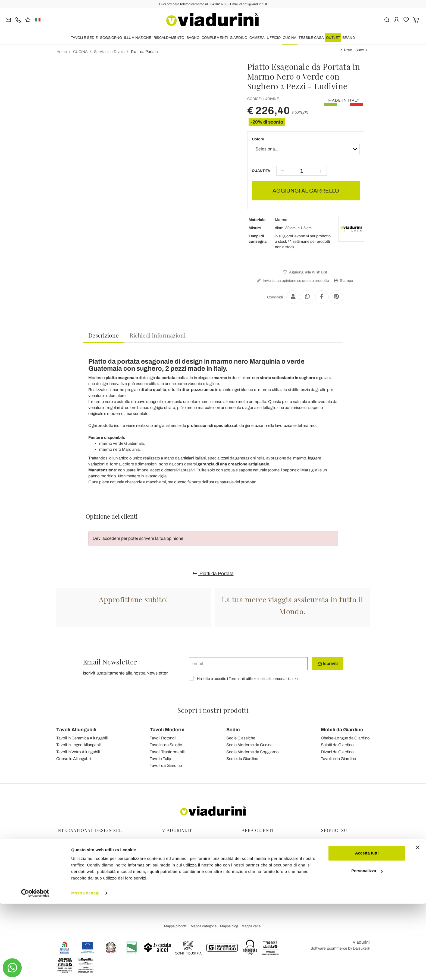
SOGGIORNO (111, 38)
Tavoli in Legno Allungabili (79, 745)
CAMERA (257, 38)
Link (293, 679)
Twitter (330, 864)
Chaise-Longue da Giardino (345, 738)
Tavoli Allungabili (76, 730)
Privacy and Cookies (179, 864)
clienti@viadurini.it (72, 887)
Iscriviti (328, 664)
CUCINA (290, 38)
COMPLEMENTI (215, 38)
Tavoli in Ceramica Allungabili (82, 738)
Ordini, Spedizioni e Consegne (267, 849)
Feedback (171, 841)
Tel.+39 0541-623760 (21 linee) (83, 856)
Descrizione (104, 335)
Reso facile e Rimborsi (261, 856)
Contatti (169, 879)
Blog (166, 849)
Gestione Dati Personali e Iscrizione (272, 841)
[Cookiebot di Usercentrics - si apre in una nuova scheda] (35, 969)
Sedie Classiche (241, 738)
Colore (258, 139)
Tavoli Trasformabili (167, 752)
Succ (360, 50)
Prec (348, 50)
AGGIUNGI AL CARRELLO (306, 191)
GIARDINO (239, 38)
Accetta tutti (367, 929)
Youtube (331, 856)
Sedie (233, 730)
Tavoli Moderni (167, 730)
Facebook (333, 841)
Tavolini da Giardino (339, 759)
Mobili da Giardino (342, 730)
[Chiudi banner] (418, 924)
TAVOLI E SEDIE (84, 38)
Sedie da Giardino (242, 759)
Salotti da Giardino (337, 745)
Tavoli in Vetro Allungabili (78, 752)
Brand (349, 38)
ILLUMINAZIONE (138, 38)
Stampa (343, 281)
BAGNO (193, 38)
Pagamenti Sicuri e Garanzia (266, 864)
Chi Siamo (171, 894)
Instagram (333, 849)
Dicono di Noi (173, 902)
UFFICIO (274, 38)
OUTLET (333, 38)
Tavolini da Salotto (166, 745)
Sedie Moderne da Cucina (249, 745)
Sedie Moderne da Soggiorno (253, 752)
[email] (248, 664)
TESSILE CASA (311, 38)
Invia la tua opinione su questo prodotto (292, 281)
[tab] (104, 335)
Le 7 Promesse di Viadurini (185, 887)
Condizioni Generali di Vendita (188, 856)
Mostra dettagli (86, 969)
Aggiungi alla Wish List (304, 272)
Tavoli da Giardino (166, 765)
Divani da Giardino (337, 752)
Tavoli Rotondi (163, 738)
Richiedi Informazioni (158, 335)
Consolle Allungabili (74, 759)
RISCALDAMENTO (169, 38)
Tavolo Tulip (160, 759)
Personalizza (367, 947)
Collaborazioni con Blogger (185, 872)
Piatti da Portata (213, 573)
